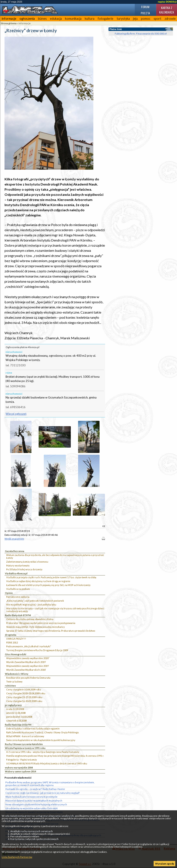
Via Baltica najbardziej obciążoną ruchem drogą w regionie (38, 581)
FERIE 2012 (12, 642)
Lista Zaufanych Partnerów (17, 857)
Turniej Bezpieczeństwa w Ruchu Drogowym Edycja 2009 (37, 650)
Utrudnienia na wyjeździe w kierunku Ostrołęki (32, 808)
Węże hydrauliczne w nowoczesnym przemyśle (31, 797)
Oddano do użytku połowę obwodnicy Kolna (30, 619)
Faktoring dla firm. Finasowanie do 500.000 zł (141, 34)
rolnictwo (10, 686)
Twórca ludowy (14, 682)
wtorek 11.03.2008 (16, 713)
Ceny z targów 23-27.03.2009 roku (24, 697)
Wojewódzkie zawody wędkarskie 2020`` (28, 658)
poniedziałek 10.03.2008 (19, 717)
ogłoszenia (27, 19)
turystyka (123, 19)
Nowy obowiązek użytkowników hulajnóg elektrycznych (36, 804)
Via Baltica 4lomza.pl (16, 573)
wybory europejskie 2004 (19, 768)
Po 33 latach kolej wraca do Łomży (24, 569)
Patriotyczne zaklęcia (18, 597)
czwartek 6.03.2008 (16, 721)
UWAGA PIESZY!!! (16, 639)
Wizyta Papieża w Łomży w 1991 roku (25, 748)
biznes (42, 19)
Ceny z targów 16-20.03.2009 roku (24, 701)
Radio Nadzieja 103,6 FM (18, 725)
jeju (135, 19)
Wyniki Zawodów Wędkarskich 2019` (26, 662)
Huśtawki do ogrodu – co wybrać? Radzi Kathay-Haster (35, 789)
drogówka (11, 635)
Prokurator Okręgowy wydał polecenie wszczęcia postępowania (41, 623)
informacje (9, 19)
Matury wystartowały (18, 565)
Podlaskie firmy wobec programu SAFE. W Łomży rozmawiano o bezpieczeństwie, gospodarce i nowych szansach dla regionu (50, 784)
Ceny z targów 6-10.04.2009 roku (24, 689)
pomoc (146, 19)
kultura (90, 19)
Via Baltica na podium (18, 589)
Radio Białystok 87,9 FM (18, 615)
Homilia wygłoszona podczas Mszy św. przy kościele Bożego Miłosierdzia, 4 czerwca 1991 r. (55, 756)
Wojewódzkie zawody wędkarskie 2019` (28, 666)
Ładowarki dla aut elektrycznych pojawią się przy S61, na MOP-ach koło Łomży (48, 585)
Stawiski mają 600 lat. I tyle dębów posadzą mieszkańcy (36, 627)
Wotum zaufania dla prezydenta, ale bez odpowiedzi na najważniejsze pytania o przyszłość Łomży (55, 556)
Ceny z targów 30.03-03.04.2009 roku (26, 693)
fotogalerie (105, 19)
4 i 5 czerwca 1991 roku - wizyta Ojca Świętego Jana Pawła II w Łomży (43, 752)
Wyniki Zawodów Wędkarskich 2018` (26, 670)
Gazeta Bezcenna (15, 551)
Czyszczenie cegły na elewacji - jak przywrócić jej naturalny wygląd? (43, 793)
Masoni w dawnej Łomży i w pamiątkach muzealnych (34, 801)
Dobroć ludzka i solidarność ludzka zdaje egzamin (33, 728)
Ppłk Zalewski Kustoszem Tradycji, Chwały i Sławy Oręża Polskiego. (43, 732)
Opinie (9, 593)
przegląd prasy (13, 705)
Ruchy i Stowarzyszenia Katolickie (24, 744)
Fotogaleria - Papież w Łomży (22, 760)
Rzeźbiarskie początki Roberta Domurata (28, 678)
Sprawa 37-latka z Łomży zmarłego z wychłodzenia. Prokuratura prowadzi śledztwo (51, 631)
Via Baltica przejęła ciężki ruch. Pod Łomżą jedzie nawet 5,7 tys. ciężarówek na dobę (51, 577)
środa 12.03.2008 (15, 709)
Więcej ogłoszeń (16, 414)
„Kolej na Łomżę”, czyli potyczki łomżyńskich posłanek (35, 601)
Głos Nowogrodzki (16, 654)
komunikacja (73, 19)
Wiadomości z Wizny (17, 674)
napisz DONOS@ (167, 2)
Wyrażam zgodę (165, 864)
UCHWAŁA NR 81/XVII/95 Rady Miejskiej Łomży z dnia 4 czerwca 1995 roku (47, 763)
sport (157, 19)
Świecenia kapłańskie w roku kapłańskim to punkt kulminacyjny (41, 740)
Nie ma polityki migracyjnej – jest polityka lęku (31, 605)
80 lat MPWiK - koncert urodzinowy (25, 736)
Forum (145, 7)
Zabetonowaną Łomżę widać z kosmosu (27, 562)
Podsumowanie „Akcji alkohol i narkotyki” (29, 646)
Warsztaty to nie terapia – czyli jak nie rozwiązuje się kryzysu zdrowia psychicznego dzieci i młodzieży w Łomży (55, 610)
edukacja (56, 19)
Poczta (145, 13)
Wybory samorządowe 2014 (20, 771)
